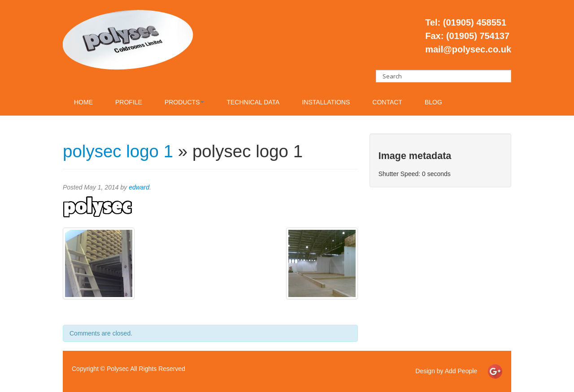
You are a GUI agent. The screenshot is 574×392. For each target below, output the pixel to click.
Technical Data (253, 102)
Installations (326, 102)
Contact (387, 102)
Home (83, 102)
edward (139, 187)
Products (185, 102)
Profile (129, 102)
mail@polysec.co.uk (468, 49)
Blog (433, 102)
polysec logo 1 (118, 151)
